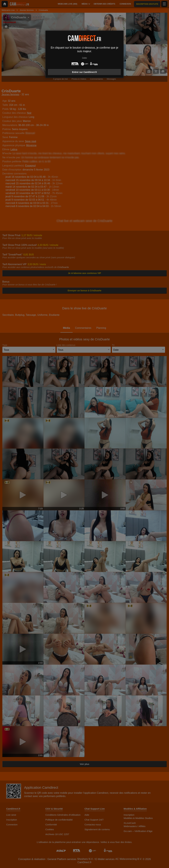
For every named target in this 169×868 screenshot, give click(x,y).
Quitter (84, 58)
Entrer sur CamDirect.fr (84, 72)
